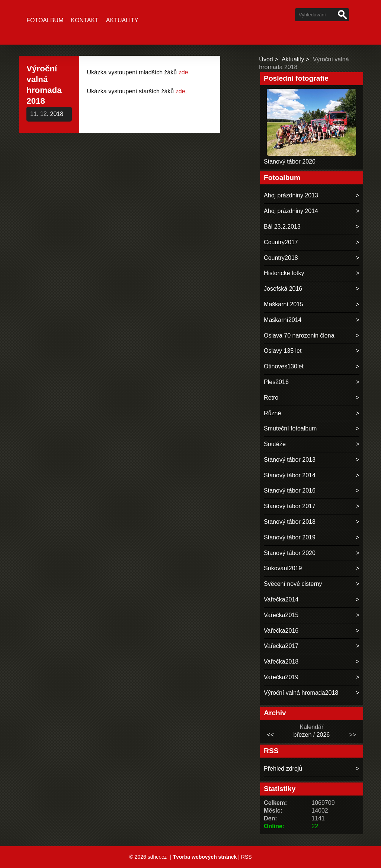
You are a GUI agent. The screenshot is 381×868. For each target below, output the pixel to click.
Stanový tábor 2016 (290, 491)
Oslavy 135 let (283, 351)
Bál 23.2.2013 (282, 227)
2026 (323, 735)
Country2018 (281, 258)
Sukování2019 (283, 568)
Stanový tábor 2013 (290, 460)
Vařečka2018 (281, 662)
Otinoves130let (284, 366)
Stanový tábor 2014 (290, 475)
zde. (184, 72)
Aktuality (122, 20)
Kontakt (84, 20)
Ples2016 (276, 382)
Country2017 (281, 242)
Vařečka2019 (281, 677)
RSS (246, 857)
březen (302, 735)
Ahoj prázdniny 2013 (291, 195)
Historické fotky (284, 273)
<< (270, 735)
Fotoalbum (45, 20)
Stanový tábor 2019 (290, 537)
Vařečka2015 (281, 615)
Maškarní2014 (283, 320)
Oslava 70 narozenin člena (299, 335)
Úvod (266, 59)
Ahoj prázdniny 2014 (291, 211)
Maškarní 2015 (284, 304)
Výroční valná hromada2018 (301, 693)
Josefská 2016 (283, 289)
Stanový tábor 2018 (290, 522)
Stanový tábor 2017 (290, 506)
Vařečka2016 (281, 631)
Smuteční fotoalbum (290, 428)
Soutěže (275, 444)
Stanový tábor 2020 (290, 162)
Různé (272, 413)
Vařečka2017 (281, 646)
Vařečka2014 (281, 599)
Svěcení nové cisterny (293, 584)
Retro (271, 398)
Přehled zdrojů (283, 769)
